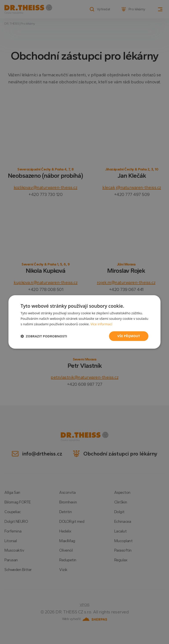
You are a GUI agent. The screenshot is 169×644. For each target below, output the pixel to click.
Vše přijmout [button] (129, 336)
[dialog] (84, 322)
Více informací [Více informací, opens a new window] (101, 324)
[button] (44, 336)
